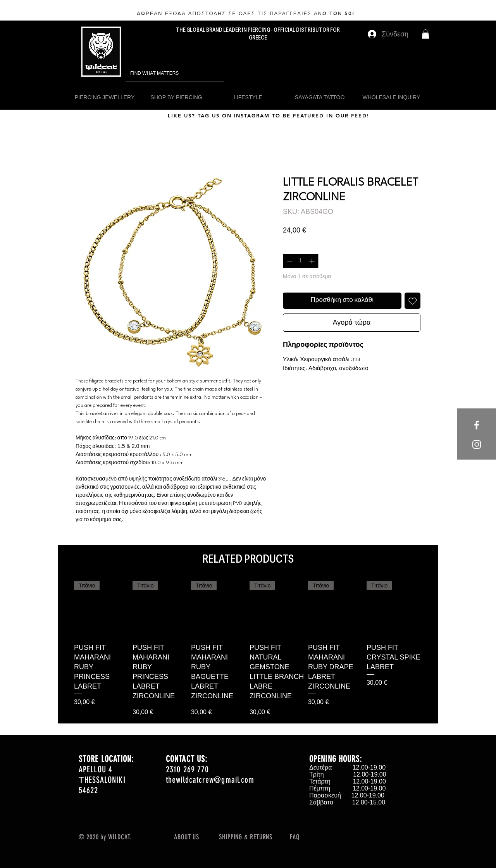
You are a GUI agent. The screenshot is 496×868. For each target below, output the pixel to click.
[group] (248, 649)
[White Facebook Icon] (477, 425)
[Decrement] (289, 261)
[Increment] (313, 261)
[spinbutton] (301, 261)
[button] (425, 34)
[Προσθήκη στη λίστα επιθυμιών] (413, 301)
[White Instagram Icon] (477, 444)
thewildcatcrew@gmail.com (210, 780)
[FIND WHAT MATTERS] (164, 73)
